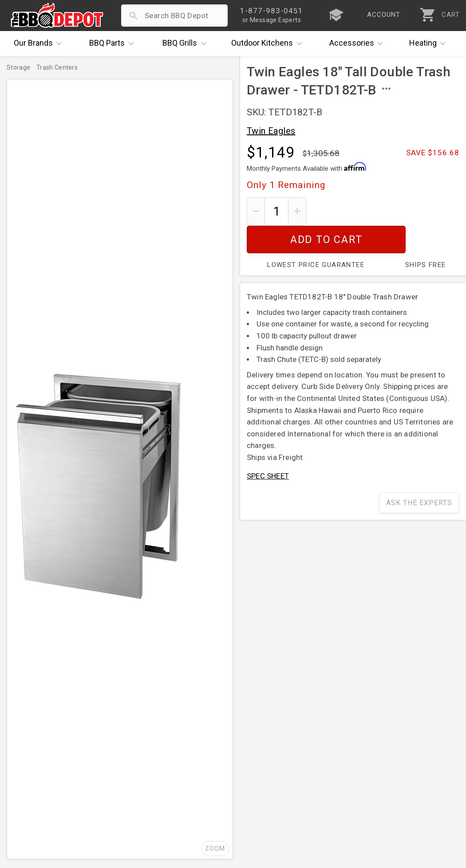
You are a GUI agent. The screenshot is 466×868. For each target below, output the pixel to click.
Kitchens (269, 43)
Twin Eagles (271, 131)
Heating (430, 43)
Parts (114, 43)
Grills (186, 43)
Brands (40, 43)
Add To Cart (386, 211)
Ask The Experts (419, 475)
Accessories (358, 43)
